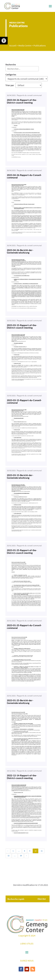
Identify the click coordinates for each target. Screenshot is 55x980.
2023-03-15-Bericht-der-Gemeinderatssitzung (20, 476)
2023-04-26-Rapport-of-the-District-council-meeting (22, 101)
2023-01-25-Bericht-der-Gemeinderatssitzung (20, 702)
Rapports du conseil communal (29, 95)
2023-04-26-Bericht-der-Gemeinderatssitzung (20, 251)
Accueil (13, 45)
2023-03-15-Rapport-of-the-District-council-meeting (22, 326)
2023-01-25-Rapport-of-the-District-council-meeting (22, 551)
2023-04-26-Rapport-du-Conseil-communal (24, 176)
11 (42, 851)
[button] (4, 41)
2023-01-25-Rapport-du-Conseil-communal (24, 627)
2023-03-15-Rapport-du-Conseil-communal (24, 401)
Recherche (11, 64)
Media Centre (17, 23)
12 (9, 856)
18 (21, 856)
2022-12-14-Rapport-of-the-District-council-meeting (22, 777)
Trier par (10, 85)
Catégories (11, 74)
